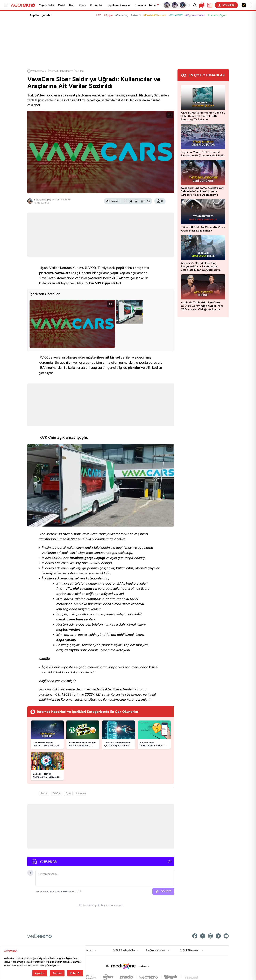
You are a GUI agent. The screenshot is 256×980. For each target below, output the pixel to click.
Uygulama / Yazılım (119, 5)
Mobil (62, 5)
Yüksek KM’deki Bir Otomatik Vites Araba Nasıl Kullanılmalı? (203, 229)
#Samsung (122, 15)
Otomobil (96, 5)
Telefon (57, 793)
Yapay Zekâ (47, 5)
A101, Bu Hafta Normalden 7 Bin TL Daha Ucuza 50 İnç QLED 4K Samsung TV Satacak (203, 116)
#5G (98, 15)
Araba (44, 793)
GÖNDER (163, 891)
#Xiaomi (136, 15)
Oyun (83, 5)
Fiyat (68, 793)
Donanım (140, 5)
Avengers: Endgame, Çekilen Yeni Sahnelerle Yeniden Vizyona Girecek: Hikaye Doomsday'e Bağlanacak (202, 191)
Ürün (72, 5)
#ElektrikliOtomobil (155, 15)
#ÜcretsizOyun (217, 15)
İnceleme (81, 793)
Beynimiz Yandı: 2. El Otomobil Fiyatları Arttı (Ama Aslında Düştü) (203, 154)
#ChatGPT (176, 15)
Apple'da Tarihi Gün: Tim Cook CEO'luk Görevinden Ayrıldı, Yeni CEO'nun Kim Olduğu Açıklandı (202, 306)
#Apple (108, 15)
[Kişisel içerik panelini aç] (210, 5)
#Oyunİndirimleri (195, 15)
